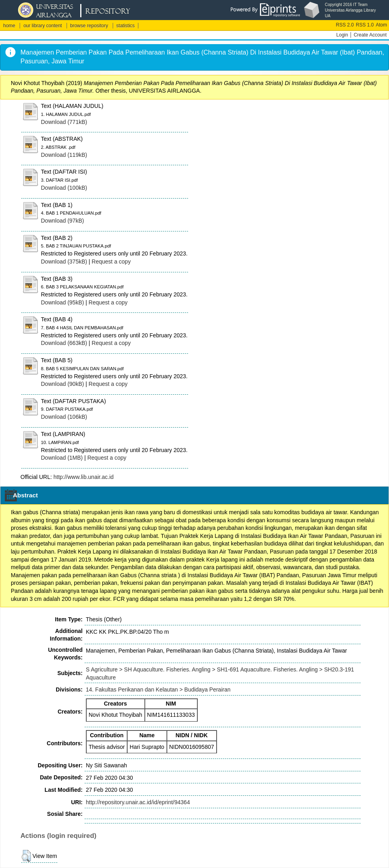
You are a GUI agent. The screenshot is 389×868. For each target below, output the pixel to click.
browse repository (89, 26)
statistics (126, 26)
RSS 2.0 (345, 25)
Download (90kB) (62, 384)
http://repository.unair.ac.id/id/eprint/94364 (138, 802)
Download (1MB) (62, 458)
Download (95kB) (62, 302)
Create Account (370, 35)
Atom (381, 25)
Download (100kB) (64, 188)
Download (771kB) (64, 122)
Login (342, 35)
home (9, 26)
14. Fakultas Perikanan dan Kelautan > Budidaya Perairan (158, 690)
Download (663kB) (64, 343)
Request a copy (111, 262)
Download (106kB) (64, 417)
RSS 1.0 (365, 25)
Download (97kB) (62, 221)
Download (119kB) (64, 155)
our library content (43, 26)
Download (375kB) (64, 262)
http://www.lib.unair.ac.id (83, 477)
